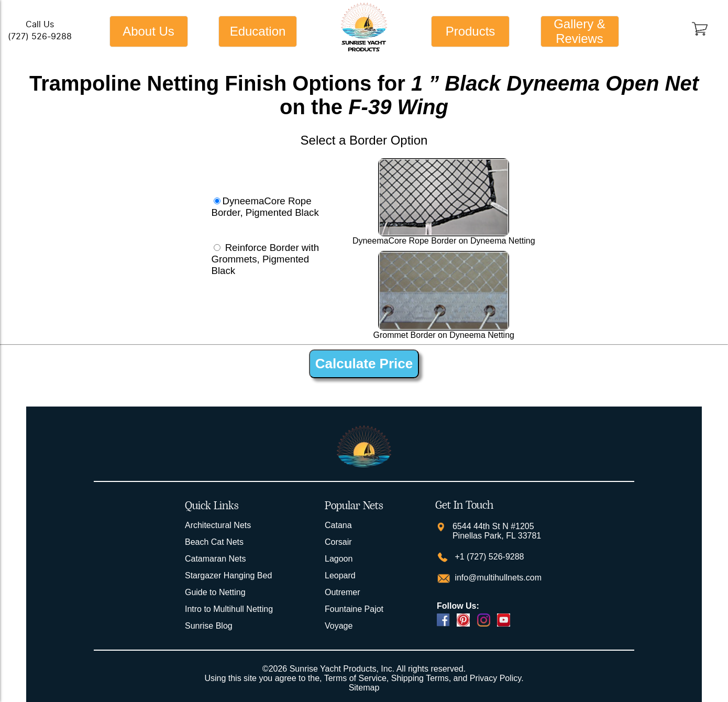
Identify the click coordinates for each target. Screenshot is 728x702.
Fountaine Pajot (354, 609)
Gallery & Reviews (580, 31)
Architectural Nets (218, 525)
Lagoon (339, 559)
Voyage (339, 626)
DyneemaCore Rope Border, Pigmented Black (265, 207)
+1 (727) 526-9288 (488, 557)
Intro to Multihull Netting (229, 609)
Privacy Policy (495, 678)
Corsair (338, 542)
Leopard (340, 575)
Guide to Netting (215, 592)
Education (258, 31)
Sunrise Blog (209, 626)
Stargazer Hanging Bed (228, 575)
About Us (148, 31)
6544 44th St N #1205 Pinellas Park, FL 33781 (497, 531)
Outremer (343, 592)
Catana (338, 525)
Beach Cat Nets (214, 542)
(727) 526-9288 (40, 36)
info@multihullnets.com (497, 578)
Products (471, 31)
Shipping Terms (420, 678)
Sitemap (364, 688)
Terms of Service (355, 678)
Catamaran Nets (216, 559)
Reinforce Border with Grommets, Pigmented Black (265, 259)
